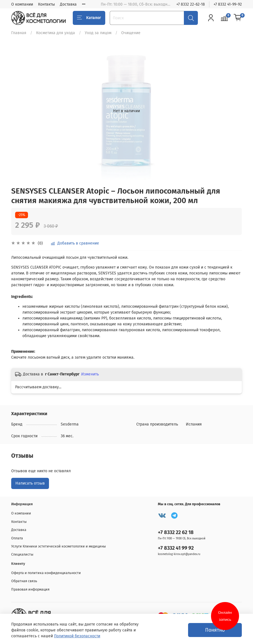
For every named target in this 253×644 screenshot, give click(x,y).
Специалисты (22, 554)
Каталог (89, 18)
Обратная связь (24, 581)
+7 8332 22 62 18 (176, 532)
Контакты (46, 4)
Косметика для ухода (56, 33)
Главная (19, 33)
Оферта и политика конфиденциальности (46, 573)
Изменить (90, 374)
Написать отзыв (30, 483)
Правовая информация (30, 589)
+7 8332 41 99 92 (176, 548)
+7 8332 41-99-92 (228, 4)
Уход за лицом (98, 33)
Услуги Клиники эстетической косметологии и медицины (58, 546)
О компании (22, 4)
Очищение (131, 33)
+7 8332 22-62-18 (191, 4)
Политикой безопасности (77, 636)
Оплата (17, 538)
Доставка (68, 4)
